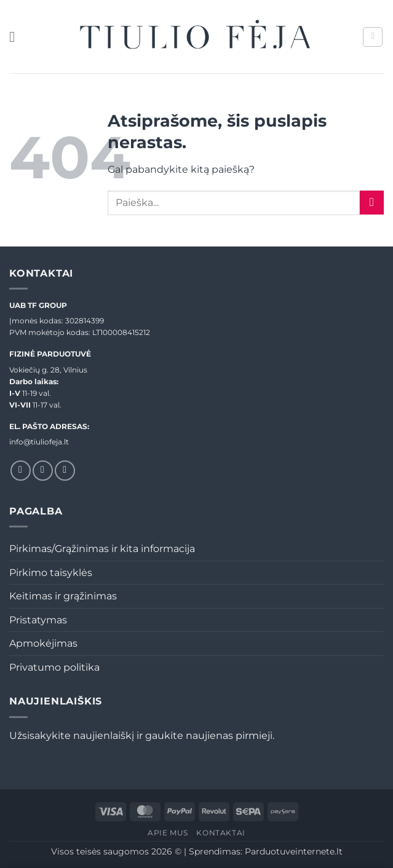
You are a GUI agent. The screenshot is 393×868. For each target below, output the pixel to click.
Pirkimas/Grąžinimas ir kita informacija (102, 549)
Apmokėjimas (43, 643)
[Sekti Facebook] (21, 471)
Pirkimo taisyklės (51, 573)
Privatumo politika (54, 667)
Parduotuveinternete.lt (294, 851)
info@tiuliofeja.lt (39, 442)
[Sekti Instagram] (43, 471)
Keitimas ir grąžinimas (63, 596)
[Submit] (372, 203)
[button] (17, 37)
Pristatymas (38, 620)
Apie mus (168, 833)
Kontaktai (221, 833)
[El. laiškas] (65, 471)
